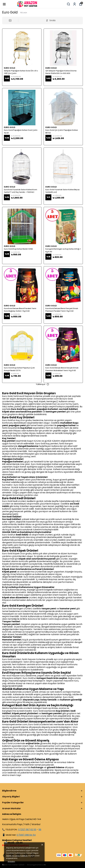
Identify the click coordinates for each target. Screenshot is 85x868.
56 (40, 830)
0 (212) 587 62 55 (27, 830)
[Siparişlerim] (75, 4)
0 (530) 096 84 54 (26, 835)
